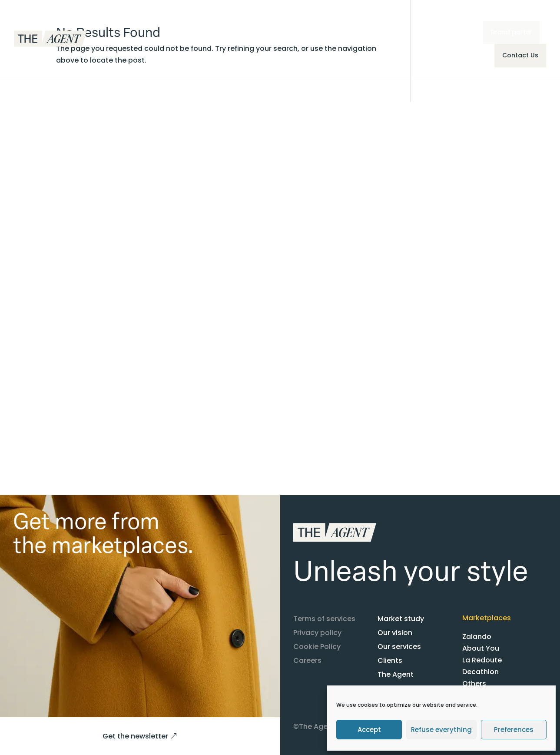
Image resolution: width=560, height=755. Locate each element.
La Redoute (482, 660)
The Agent (396, 674)
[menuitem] (424, 33)
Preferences (514, 730)
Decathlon (480, 672)
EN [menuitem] (420, 33)
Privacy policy (317, 633)
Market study (401, 619)
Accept (369, 730)
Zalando (477, 637)
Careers (307, 660)
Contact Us (520, 55)
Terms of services (324, 619)
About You (481, 648)
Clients (390, 660)
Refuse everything (441, 730)
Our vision (395, 633)
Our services (399, 647)
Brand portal (511, 32)
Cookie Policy (317, 647)
